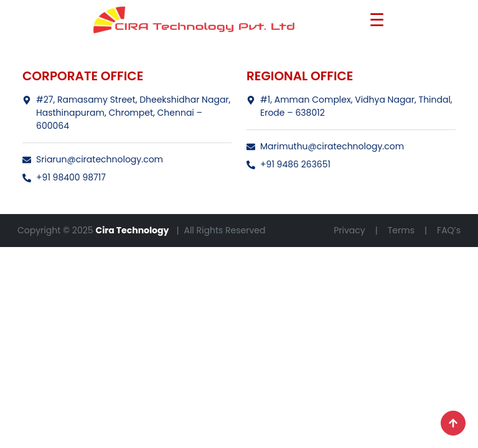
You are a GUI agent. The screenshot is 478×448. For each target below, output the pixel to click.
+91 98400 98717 (64, 177)
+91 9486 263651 (288, 164)
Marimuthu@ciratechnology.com (325, 146)
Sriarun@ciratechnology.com (93, 159)
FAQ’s (449, 230)
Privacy (349, 230)
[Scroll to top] (453, 423)
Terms (401, 230)
